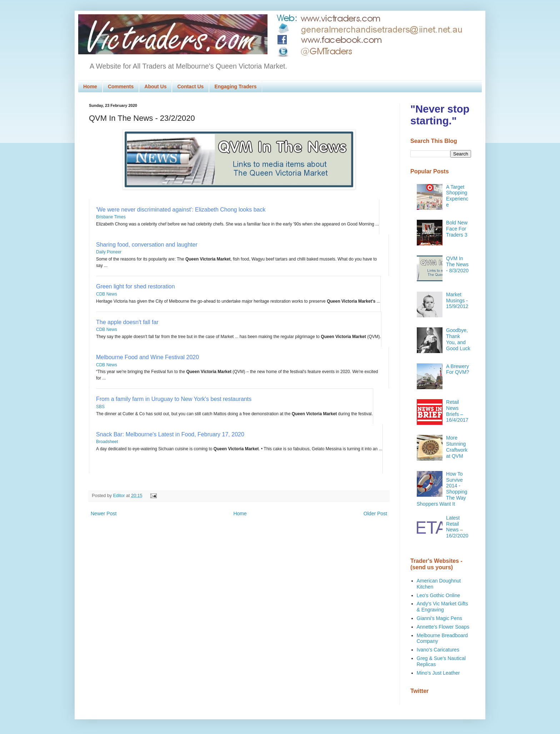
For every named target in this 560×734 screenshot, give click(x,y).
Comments (121, 86)
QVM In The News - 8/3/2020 (457, 264)
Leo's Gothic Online (439, 595)
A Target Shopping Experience (457, 196)
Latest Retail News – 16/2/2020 (457, 527)
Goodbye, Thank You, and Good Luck (458, 339)
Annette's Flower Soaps (443, 627)
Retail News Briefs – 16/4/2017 (457, 411)
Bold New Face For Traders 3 (457, 229)
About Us (155, 86)
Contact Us (190, 86)
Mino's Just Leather (438, 673)
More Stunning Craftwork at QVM (457, 447)
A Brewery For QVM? (458, 369)
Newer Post (104, 514)
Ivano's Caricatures (438, 650)
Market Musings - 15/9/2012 (457, 301)
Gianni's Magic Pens (439, 618)
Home (90, 86)
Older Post (375, 514)
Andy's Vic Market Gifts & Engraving (442, 607)
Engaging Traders (235, 86)
